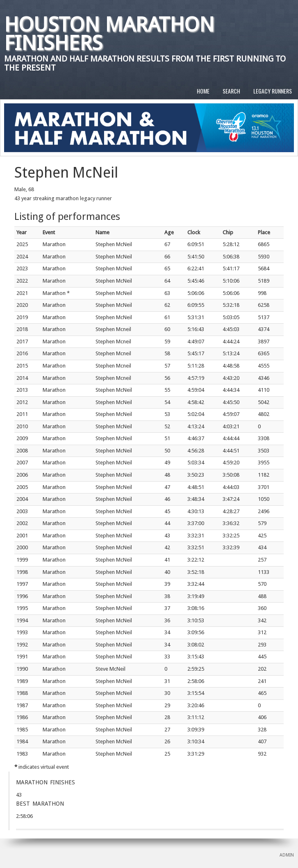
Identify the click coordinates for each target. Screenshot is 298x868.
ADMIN (287, 855)
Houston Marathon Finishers (109, 34)
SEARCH (231, 91)
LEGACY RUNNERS (273, 91)
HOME (203, 91)
